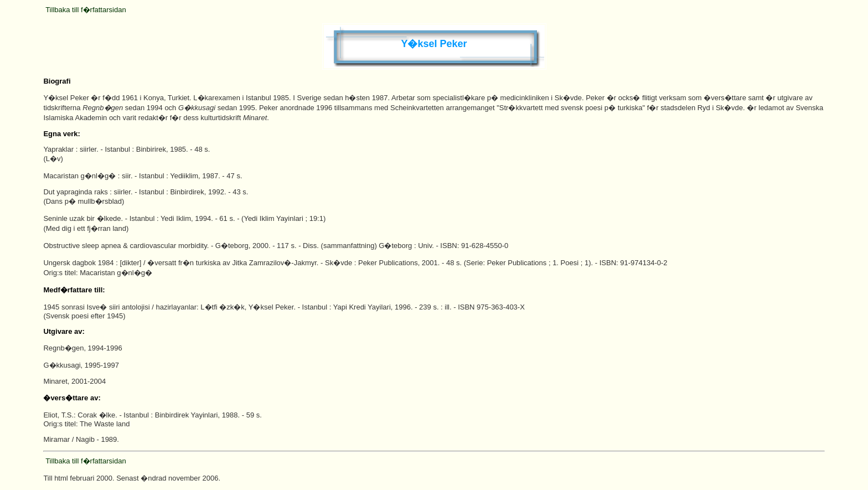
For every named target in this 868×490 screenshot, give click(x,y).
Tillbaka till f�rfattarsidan (86, 10)
